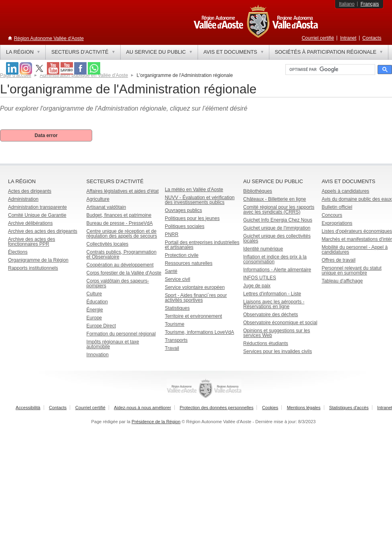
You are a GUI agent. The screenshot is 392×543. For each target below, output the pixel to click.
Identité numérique (263, 249)
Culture (94, 294)
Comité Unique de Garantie (37, 215)
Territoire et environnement (193, 316)
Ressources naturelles (189, 263)
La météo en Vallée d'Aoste (194, 190)
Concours (332, 215)
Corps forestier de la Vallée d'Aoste (124, 273)
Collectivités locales (108, 244)
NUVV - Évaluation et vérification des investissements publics (200, 200)
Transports (176, 340)
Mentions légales (304, 408)
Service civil (177, 279)
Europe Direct (101, 326)
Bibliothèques (258, 191)
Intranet (348, 38)
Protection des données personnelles (216, 408)
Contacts (372, 38)
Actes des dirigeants (30, 191)
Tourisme (175, 324)
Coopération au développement (120, 265)
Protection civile (182, 255)
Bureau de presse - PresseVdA (120, 223)
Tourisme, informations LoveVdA (199, 332)
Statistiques (177, 308)
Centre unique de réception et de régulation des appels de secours (122, 234)
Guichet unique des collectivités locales (277, 238)
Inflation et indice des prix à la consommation (275, 259)
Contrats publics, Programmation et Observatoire (122, 254)
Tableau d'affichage (342, 281)
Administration (23, 199)
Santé (171, 271)
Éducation (97, 302)
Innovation (98, 355)
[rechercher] (329, 70)
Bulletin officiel (337, 207)
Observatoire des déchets (271, 315)
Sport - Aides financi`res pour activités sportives (196, 298)
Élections (18, 252)
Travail (172, 348)
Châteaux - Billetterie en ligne (275, 199)
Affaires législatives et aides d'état (123, 191)
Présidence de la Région (156, 422)
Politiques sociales (185, 226)
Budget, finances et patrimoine (119, 215)
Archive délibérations (30, 223)
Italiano (347, 4)
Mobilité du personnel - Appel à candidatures (355, 250)
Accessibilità (28, 408)
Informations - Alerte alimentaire (277, 270)
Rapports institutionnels (33, 268)
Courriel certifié (318, 38)
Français (370, 4)
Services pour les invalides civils (278, 351)
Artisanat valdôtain (106, 207)
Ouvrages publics (183, 210)
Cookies (270, 408)
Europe (94, 318)
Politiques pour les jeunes (192, 218)
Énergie (95, 310)
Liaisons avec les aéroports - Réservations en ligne (274, 304)
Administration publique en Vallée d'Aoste (84, 75)
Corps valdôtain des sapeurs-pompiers (118, 283)
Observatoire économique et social (280, 323)
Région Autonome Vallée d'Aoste (49, 38)
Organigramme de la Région (38, 260)
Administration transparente (37, 207)
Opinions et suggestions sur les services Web (277, 333)
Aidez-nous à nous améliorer (142, 408)
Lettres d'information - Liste (272, 294)
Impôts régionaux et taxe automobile (113, 344)
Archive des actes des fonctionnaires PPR (31, 242)
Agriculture (98, 199)
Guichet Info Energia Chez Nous (278, 220)
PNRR (172, 234)
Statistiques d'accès (349, 408)
